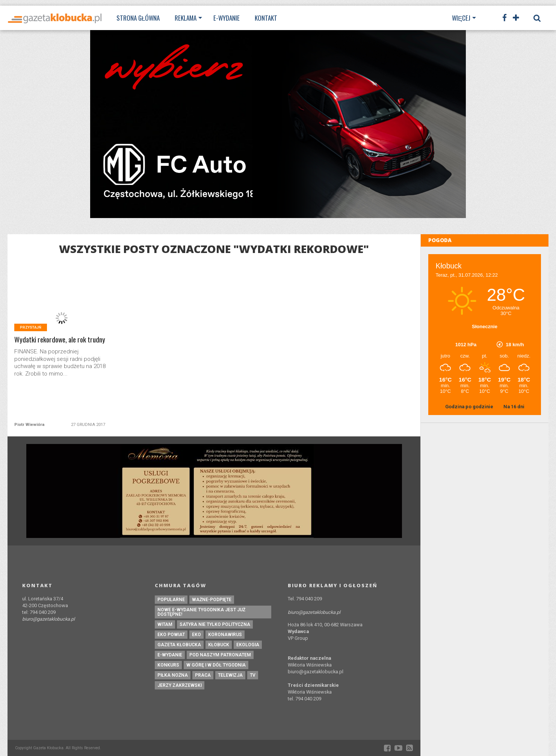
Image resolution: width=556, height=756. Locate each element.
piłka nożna (173, 675)
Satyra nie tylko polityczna (215, 624)
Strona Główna (138, 18)
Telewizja (230, 675)
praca (203, 675)
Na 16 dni (514, 407)
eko (196, 635)
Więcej (461, 18)
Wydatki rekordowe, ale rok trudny (60, 340)
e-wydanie (170, 655)
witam (165, 624)
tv (253, 675)
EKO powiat (171, 635)
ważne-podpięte (212, 600)
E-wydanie (227, 18)
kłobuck (219, 645)
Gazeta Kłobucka (179, 645)
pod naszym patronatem (220, 655)
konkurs (168, 665)
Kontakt (266, 18)
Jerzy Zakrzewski (180, 685)
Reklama (186, 18)
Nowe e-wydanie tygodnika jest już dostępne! (201, 612)
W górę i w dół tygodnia (216, 665)
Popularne (171, 600)
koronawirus (225, 635)
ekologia (248, 645)
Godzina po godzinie (470, 407)
